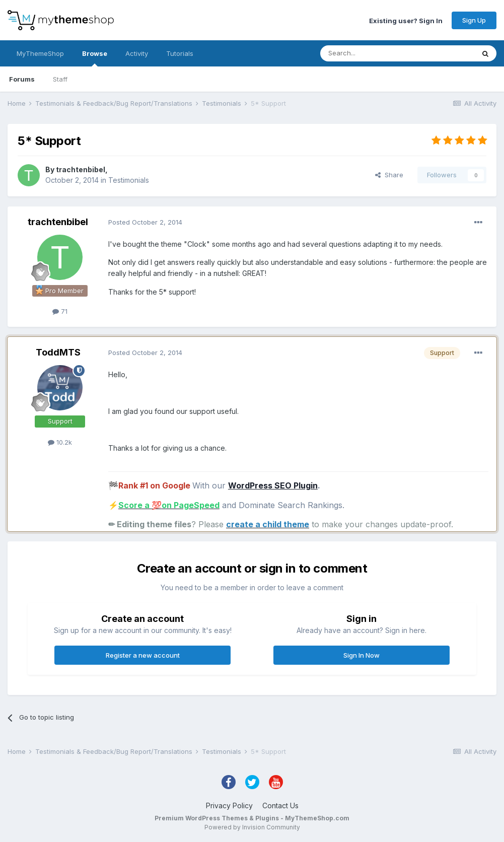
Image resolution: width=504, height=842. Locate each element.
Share (389, 175)
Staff (60, 79)
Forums (22, 79)
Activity (137, 53)
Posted (145, 222)
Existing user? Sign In (406, 20)
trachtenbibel (81, 169)
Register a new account (143, 655)
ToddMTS (58, 352)
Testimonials (129, 180)
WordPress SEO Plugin (273, 485)
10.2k (60, 442)
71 (60, 311)
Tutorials (180, 53)
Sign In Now (362, 655)
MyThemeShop (40, 53)
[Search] (372, 53)
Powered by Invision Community (252, 827)
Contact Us (280, 805)
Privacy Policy (229, 805)
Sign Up (474, 20)
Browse (95, 58)
